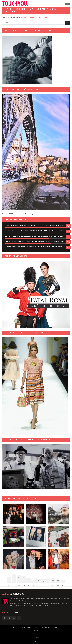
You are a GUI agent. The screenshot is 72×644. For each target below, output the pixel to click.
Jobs (36, 641)
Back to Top (35, 588)
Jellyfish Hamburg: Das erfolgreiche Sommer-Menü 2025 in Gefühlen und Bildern (36, 231)
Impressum (36, 637)
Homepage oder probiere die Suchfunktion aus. (34, 17)
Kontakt (36, 630)
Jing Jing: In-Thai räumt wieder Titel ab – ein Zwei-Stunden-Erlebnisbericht (36, 241)
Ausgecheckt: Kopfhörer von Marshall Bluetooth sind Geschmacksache (36, 247)
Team (36, 634)
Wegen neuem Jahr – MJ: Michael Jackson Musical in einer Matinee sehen (34, 225)
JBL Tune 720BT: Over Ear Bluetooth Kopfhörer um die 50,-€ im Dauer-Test (34, 236)
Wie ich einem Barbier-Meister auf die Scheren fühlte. (18, 493)
